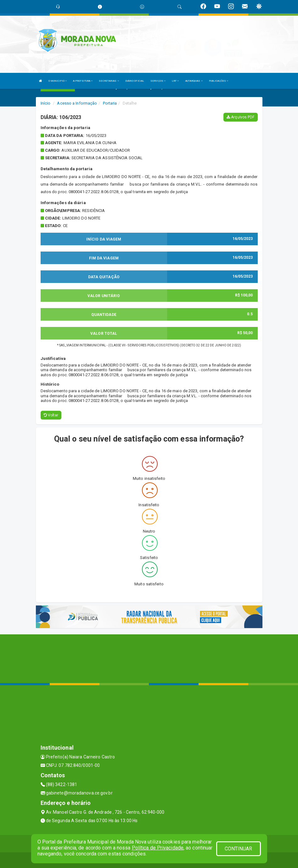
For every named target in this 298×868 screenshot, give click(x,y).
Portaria (110, 103)
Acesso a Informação (77, 103)
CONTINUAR (239, 849)
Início (46, 103)
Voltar (51, 415)
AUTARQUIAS (194, 81)
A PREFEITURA (83, 81)
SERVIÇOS (158, 81)
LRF (175, 81)
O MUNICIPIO (58, 81)
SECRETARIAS (109, 81)
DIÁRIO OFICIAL (135, 81)
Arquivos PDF (240, 117)
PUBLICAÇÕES (219, 81)
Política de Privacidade (158, 848)
